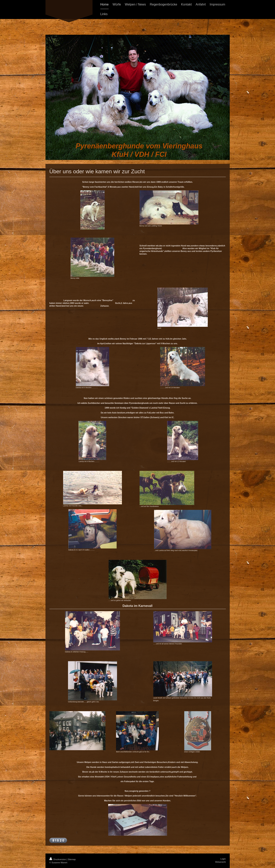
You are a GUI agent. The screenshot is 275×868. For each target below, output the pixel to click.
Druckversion (58, 859)
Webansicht (220, 862)
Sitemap (72, 859)
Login (223, 859)
